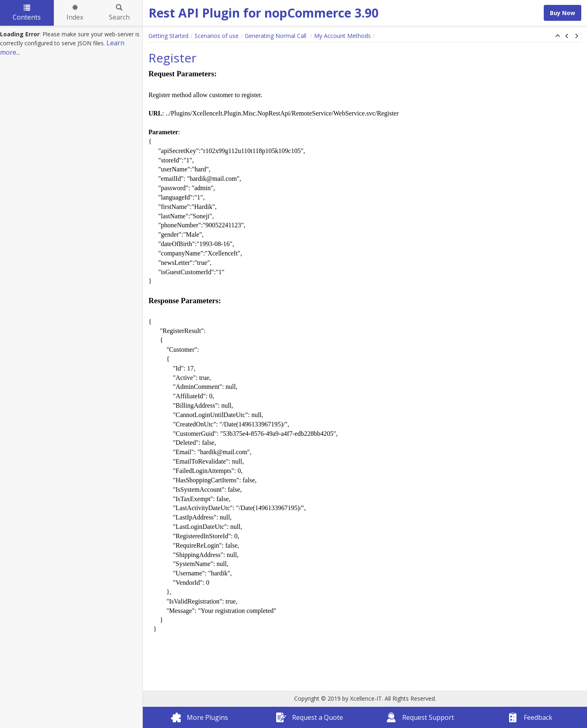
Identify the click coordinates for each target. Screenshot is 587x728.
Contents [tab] (27, 13)
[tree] (71, 44)
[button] (558, 36)
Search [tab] (119, 13)
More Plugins (199, 717)
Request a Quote (310, 717)
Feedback (530, 717)
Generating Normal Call (276, 36)
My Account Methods (342, 36)
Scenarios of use (217, 36)
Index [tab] (75, 13)
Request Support (420, 717)
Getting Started (168, 36)
